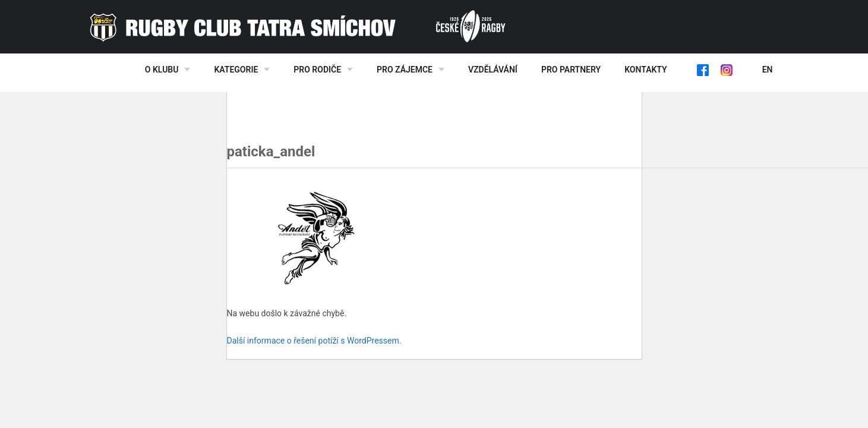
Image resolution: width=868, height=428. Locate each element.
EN (768, 70)
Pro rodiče (317, 70)
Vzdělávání (493, 70)
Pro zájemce (405, 70)
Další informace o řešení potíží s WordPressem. (314, 341)
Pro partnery (571, 70)
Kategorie (236, 70)
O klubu (162, 70)
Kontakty (646, 70)
